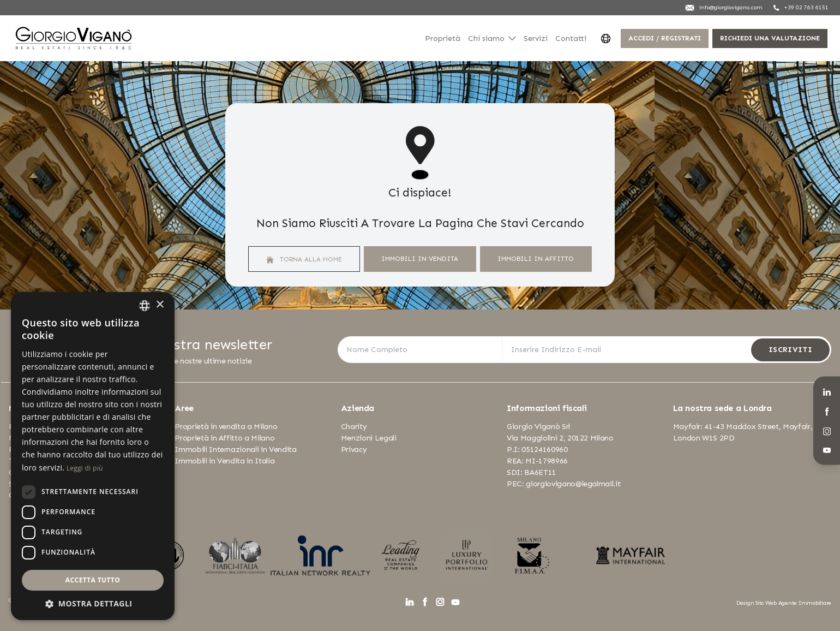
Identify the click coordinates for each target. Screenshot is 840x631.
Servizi (536, 38)
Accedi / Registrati (665, 38)
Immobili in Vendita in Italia (224, 461)
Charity (354, 427)
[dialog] (93, 456)
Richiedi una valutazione (770, 38)
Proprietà (443, 38)
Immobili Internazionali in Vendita (235, 450)
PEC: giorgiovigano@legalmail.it (563, 484)
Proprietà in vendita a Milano (226, 427)
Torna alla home (304, 259)
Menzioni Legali (369, 438)
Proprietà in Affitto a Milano (224, 438)
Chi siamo (492, 38)
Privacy (354, 450)
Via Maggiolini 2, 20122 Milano (560, 438)
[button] (93, 603)
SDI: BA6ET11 (532, 472)
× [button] (160, 305)
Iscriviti (790, 350)
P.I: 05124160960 (537, 450)
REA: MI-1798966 (537, 461)
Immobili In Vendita (420, 258)
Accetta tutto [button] (93, 580)
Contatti (571, 38)
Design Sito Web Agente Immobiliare (784, 603)
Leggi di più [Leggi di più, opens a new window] (85, 468)
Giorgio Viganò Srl (538, 427)
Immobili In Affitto (536, 258)
